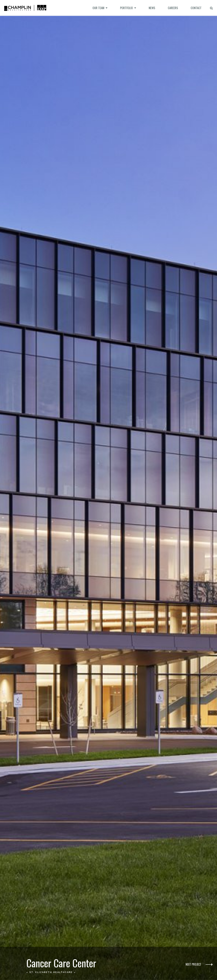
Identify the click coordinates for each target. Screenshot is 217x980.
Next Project (199, 965)
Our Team (98, 8)
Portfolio (126, 8)
